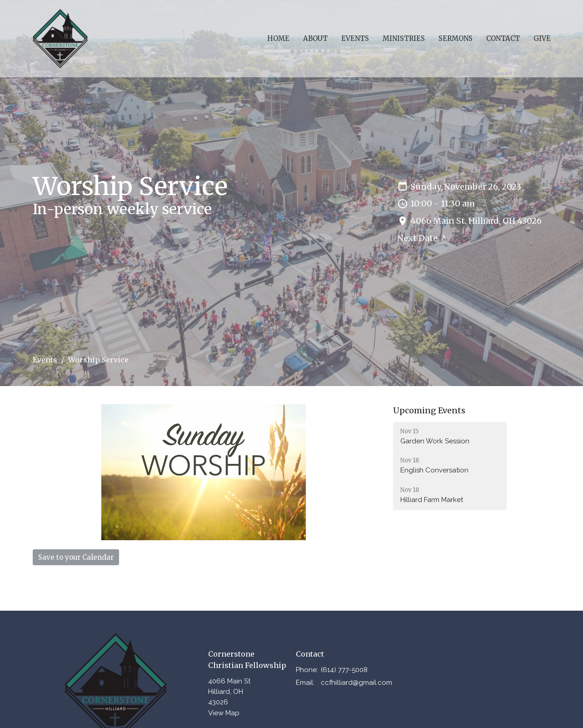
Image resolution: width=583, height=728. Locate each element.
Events (355, 38)
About (315, 38)
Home (278, 38)
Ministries (404, 38)
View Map (224, 713)
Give (542, 38)
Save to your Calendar (76, 557)
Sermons (456, 38)
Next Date (423, 238)
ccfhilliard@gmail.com (356, 683)
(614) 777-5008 (344, 670)
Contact (503, 38)
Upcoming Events (429, 410)
